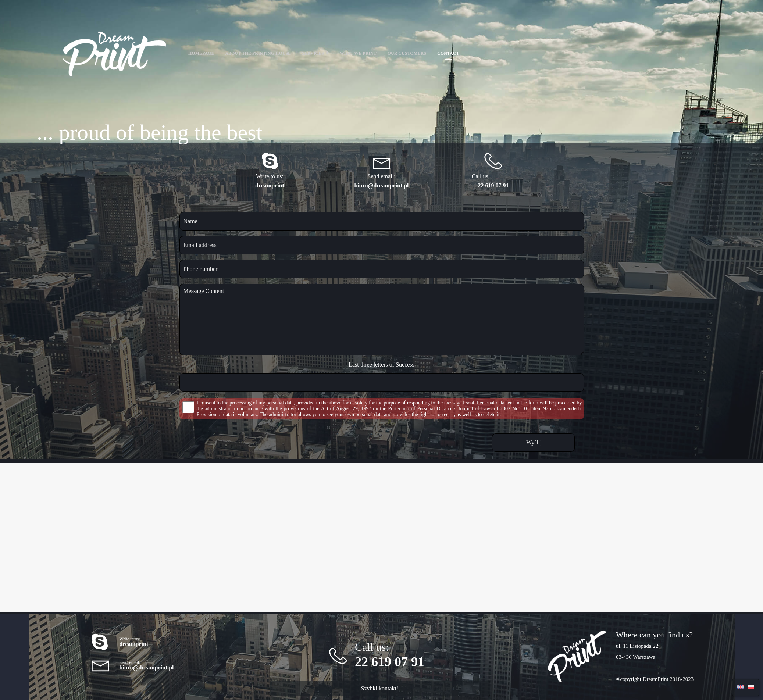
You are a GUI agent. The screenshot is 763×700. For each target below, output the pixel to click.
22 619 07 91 (493, 185)
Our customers (407, 53)
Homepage (201, 53)
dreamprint (270, 185)
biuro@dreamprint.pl (381, 185)
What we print (358, 53)
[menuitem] (741, 687)
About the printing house (258, 53)
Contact (448, 53)
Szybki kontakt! (380, 688)
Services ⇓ (315, 53)
